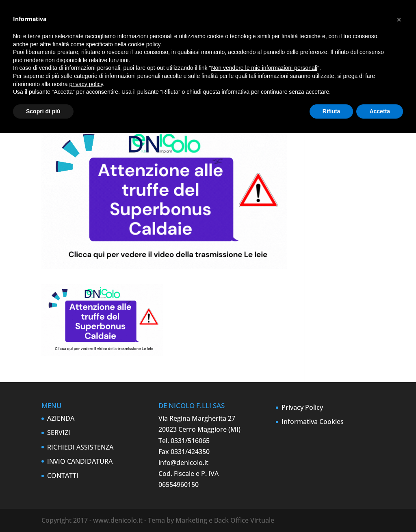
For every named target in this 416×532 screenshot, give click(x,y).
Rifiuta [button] (331, 111)
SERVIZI (59, 433)
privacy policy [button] (86, 84)
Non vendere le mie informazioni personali (264, 68)
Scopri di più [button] (43, 111)
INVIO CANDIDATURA (80, 461)
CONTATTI (63, 476)
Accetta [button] (380, 111)
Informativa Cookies (313, 422)
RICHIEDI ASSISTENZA (80, 447)
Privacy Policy (302, 407)
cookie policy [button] (144, 44)
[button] (399, 19)
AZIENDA (61, 418)
